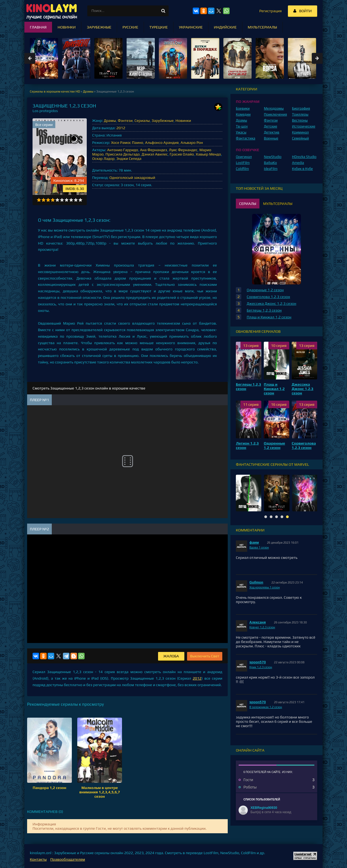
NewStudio (273, 157)
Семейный (300, 138)
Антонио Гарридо (123, 150)
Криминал (300, 132)
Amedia (298, 163)
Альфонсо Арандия (162, 142)
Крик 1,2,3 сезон (261, 667)
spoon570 (258, 662)
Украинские (191, 27)
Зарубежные (163, 121)
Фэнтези (125, 121)
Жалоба (171, 656)
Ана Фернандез (153, 150)
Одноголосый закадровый (132, 178)
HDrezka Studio (304, 157)
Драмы (110, 121)
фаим (254, 542)
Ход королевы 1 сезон (265, 587)
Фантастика (246, 138)
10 (80, 200)
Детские (271, 126)
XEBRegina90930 (264, 808)
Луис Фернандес (183, 150)
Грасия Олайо (182, 154)
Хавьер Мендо (208, 154)
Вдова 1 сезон (259, 547)
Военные (271, 138)
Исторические (304, 126)
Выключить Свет (205, 656)
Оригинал (244, 157)
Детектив (272, 132)
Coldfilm (242, 169)
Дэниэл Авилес (155, 154)
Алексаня (258, 622)
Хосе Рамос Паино (127, 142)
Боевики (243, 108)
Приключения (276, 114)
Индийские (225, 27)
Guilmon (256, 582)
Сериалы (142, 121)
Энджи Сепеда (129, 159)
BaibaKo (271, 163)
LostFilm (243, 163)
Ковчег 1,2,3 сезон (262, 627)
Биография (301, 108)
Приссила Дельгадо (123, 154)
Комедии (243, 114)
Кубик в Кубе (302, 169)
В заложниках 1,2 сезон (266, 707)
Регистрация (270, 11)
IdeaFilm (271, 169)
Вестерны (300, 120)
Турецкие (159, 27)
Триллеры (300, 114)
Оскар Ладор (103, 159)
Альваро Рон (192, 142)
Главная (38, 27)
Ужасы (241, 132)
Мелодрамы (274, 108)
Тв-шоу (242, 126)
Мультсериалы (262, 27)
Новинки (183, 121)
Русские (130, 27)
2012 (121, 128)
